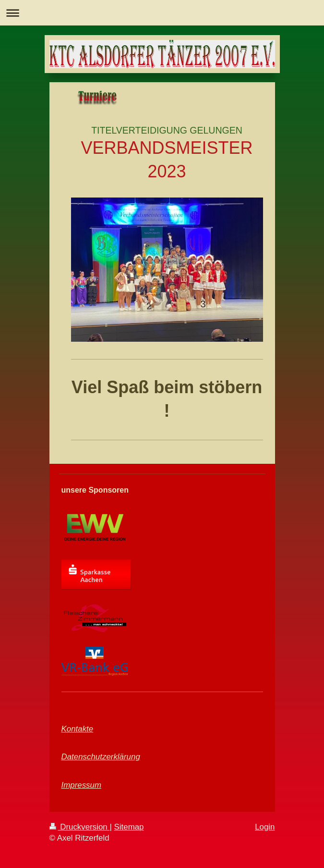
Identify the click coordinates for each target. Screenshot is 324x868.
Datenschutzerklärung (101, 757)
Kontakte (78, 729)
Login (265, 827)
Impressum (82, 785)
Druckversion (80, 827)
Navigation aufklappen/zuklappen (162, 13)
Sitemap (129, 827)
